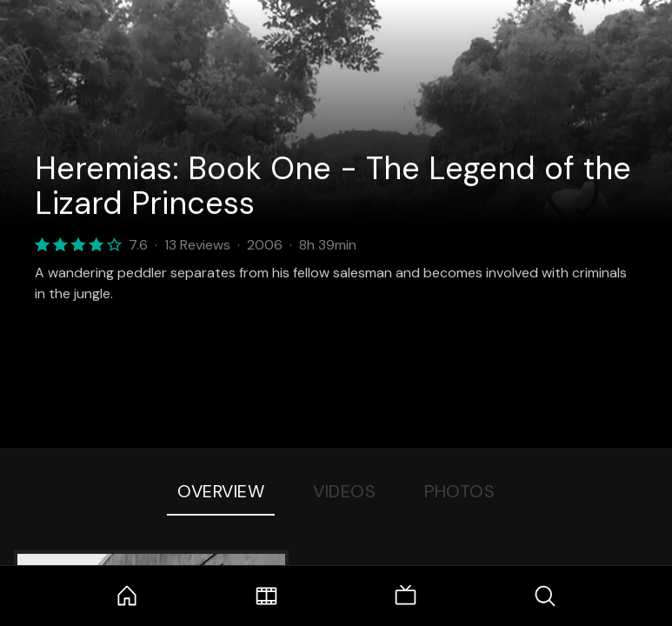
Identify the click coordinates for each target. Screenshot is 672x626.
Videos (344, 491)
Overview (221, 491)
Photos (459, 491)
